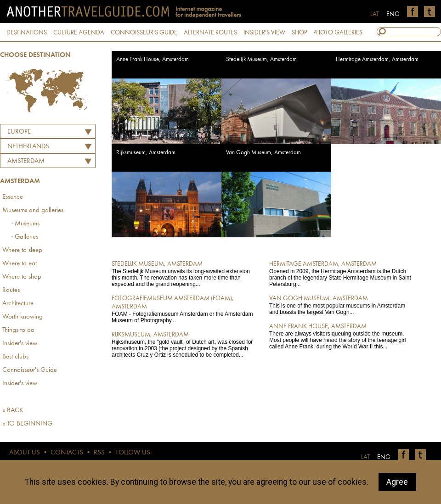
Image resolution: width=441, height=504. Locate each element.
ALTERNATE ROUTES (210, 33)
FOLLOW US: (133, 453)
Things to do (18, 330)
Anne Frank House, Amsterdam (153, 59)
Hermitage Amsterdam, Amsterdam (377, 59)
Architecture (18, 304)
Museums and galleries (33, 210)
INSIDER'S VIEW (264, 33)
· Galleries (25, 237)
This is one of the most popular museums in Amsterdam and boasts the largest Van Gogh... (342, 305)
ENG (393, 14)
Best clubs (15, 357)
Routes (11, 290)
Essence (13, 197)
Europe (19, 132)
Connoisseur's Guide (30, 370)
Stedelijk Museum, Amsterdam (261, 59)
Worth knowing (23, 317)
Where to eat (20, 264)
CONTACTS (67, 453)
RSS (99, 453)
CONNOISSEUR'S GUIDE (144, 33)
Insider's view (20, 344)
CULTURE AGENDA (79, 33)
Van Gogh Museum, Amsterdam (263, 153)
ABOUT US (25, 453)
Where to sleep (22, 250)
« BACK (13, 411)
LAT (375, 14)
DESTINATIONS (27, 33)
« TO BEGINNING (27, 424)
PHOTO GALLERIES (338, 33)
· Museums (25, 224)
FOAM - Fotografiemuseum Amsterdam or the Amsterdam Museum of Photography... (184, 309)
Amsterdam (26, 161)
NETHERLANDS (28, 147)
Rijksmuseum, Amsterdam (146, 153)
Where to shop (22, 277)
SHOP (299, 33)
